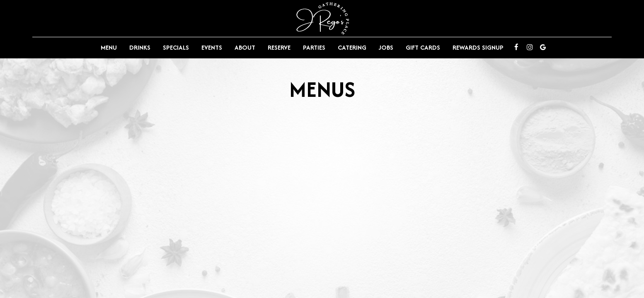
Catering (352, 48)
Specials (176, 48)
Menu (109, 48)
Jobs (386, 48)
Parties (314, 48)
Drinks (140, 48)
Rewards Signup (478, 48)
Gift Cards (423, 48)
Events (212, 48)
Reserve (279, 48)
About (245, 48)
